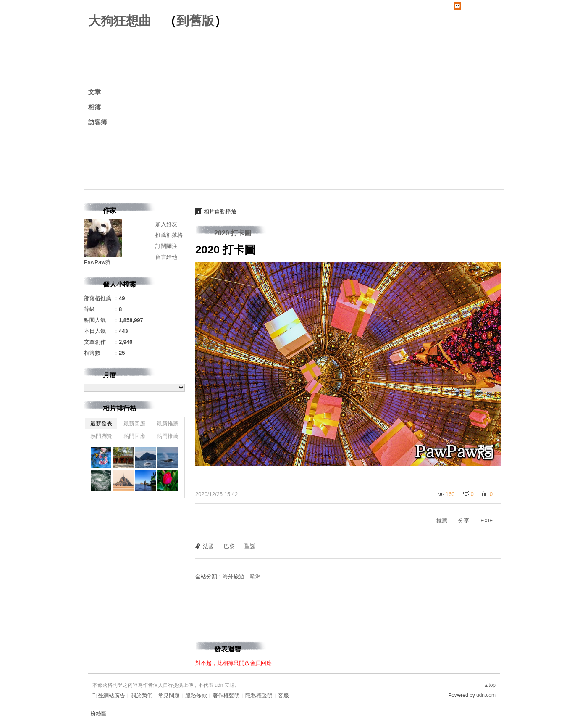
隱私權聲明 (259, 695)
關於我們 (142, 695)
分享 (464, 521)
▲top (490, 685)
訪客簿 (98, 122)
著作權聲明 (226, 695)
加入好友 (166, 224)
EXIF (487, 521)
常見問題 (169, 695)
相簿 (94, 107)
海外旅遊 (234, 576)
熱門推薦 (168, 436)
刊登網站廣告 (109, 695)
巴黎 (229, 546)
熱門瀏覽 (101, 436)
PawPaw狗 (97, 262)
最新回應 (134, 423)
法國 (208, 546)
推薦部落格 (169, 235)
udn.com (486, 695)
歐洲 (255, 576)
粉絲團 (98, 713)
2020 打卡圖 (233, 233)
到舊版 (195, 21)
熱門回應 (134, 436)
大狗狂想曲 (120, 21)
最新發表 (101, 423)
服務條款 (196, 695)
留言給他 (166, 257)
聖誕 (250, 546)
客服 (283, 695)
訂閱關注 (166, 246)
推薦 (442, 521)
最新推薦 (168, 423)
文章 (94, 92)
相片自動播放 (220, 212)
